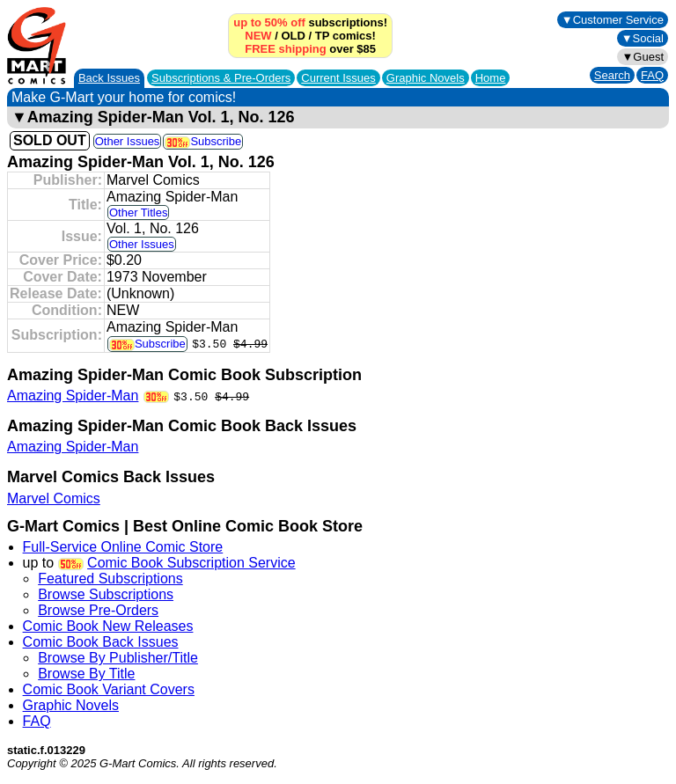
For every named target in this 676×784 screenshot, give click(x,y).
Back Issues (109, 78)
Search (612, 75)
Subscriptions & (221, 78)
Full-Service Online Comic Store (123, 547)
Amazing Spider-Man (73, 396)
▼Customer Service (613, 20)
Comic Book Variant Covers (109, 689)
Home (491, 78)
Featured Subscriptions (110, 579)
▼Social (643, 38)
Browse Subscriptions (106, 594)
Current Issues (338, 78)
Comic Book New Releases (108, 626)
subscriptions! (310, 22)
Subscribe (203, 141)
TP (322, 36)
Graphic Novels (426, 78)
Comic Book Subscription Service (191, 563)
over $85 (310, 49)
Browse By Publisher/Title (118, 658)
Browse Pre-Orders (98, 610)
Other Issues (128, 141)
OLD (293, 36)
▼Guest (643, 57)
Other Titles (138, 212)
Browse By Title (86, 674)
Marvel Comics (54, 498)
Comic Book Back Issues (101, 642)
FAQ (652, 75)
